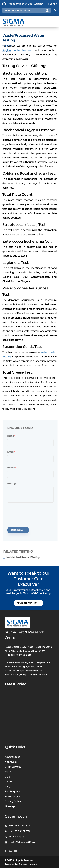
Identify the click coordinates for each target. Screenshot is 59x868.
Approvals (11, 762)
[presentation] (33, 513)
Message (14, 484)
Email (13, 452)
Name (12, 436)
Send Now (20, 530)
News (8, 772)
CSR (7, 777)
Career (9, 782)
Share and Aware (28, 864)
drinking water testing (16, 50)
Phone (13, 468)
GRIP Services (13, 767)
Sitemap (10, 806)
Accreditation (13, 757)
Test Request (12, 792)
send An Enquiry (29, 603)
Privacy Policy (13, 801)
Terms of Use (12, 797)
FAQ (7, 787)
